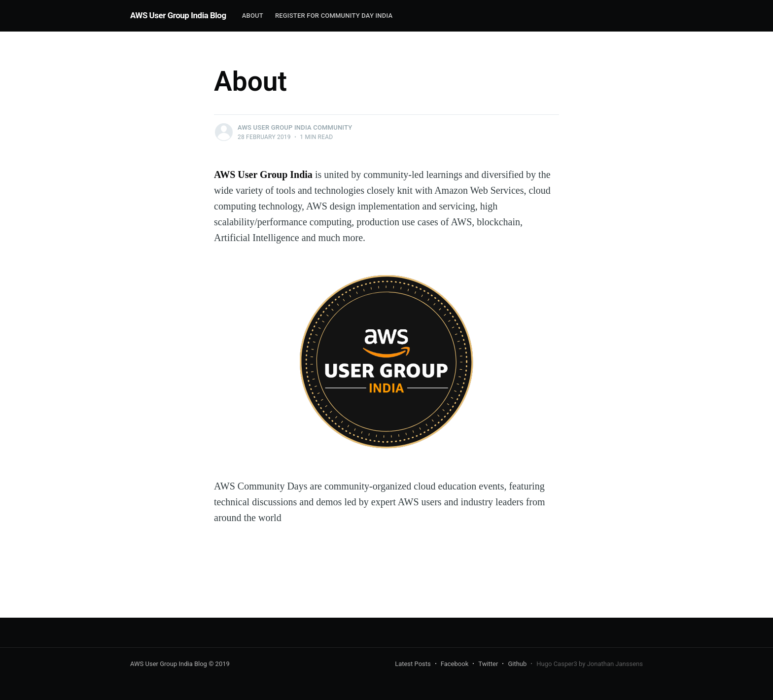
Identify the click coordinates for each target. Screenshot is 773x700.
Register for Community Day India (334, 16)
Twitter (488, 664)
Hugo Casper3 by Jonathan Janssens (590, 664)
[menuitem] (253, 16)
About (253, 16)
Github (517, 664)
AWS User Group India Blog (178, 15)
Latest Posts (413, 664)
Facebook (455, 664)
